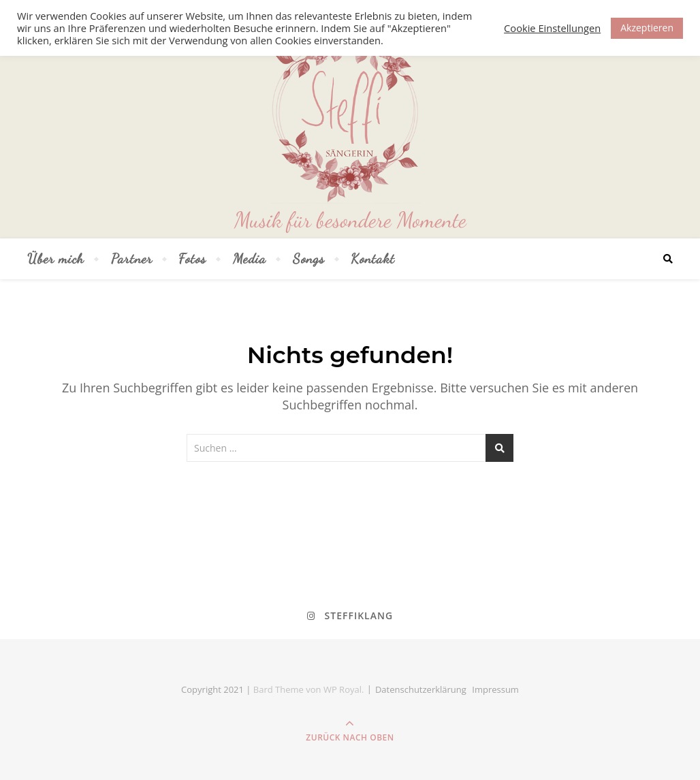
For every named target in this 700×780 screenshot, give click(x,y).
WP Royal (343, 689)
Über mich (56, 259)
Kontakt (373, 259)
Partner (132, 259)
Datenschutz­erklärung (421, 689)
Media (250, 259)
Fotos (192, 259)
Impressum (495, 689)
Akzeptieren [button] (647, 28)
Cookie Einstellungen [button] (552, 28)
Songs (309, 259)
